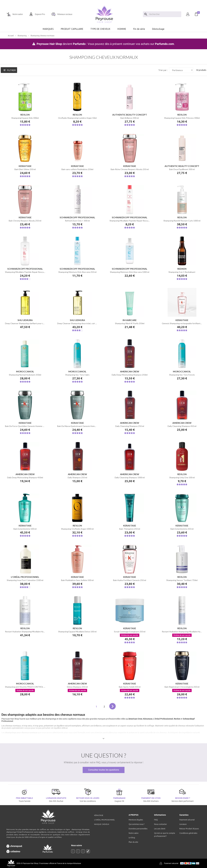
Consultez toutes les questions (104, 770)
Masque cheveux (102, 824)
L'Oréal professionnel (105, 820)
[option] (103, 1)
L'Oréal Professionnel (163, 719)
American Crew (135, 719)
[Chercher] (165, 14)
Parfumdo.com (164, 44)
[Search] (146, 14)
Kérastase (148, 719)
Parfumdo (79, 44)
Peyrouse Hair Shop (49, 44)
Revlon (177, 719)
